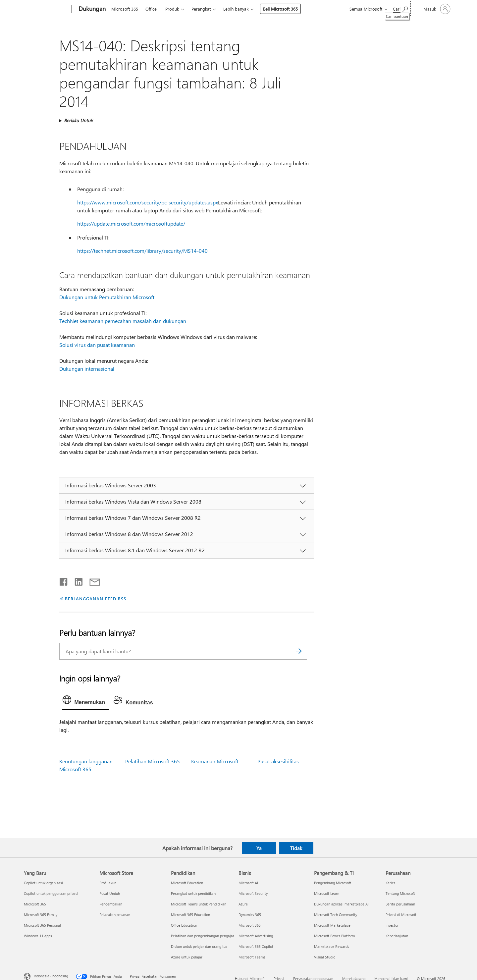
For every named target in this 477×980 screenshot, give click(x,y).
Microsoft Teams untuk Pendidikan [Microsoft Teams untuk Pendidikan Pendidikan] (199, 904)
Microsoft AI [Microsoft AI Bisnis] (248, 883)
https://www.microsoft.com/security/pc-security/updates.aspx (148, 202)
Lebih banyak (236, 9)
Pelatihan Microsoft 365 (153, 761)
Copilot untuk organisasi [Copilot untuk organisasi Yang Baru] (43, 883)
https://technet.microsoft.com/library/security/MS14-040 (142, 251)
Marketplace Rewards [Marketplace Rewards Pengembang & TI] (332, 946)
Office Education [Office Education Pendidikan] (184, 925)
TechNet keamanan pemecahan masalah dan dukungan (123, 321)
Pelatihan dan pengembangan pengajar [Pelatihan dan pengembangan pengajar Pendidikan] (203, 936)
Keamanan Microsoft (215, 761)
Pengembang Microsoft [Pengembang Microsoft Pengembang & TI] (333, 883)
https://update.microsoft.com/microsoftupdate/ (131, 223)
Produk (172, 9)
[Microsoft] (47, 9)
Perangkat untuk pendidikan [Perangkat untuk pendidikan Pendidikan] (193, 893)
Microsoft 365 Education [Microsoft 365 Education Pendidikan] (190, 915)
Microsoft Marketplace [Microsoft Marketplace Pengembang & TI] (332, 925)
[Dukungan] (91, 9)
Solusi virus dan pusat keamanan (97, 345)
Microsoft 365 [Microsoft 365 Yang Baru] (35, 904)
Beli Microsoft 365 (280, 9)
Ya (259, 848)
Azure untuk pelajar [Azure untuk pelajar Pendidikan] (187, 957)
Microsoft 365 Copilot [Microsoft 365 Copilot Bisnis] (256, 946)
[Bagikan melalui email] (92, 580)
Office (151, 9)
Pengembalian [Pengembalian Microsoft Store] (111, 904)
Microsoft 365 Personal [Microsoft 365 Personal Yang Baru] (42, 925)
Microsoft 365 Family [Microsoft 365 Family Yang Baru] (41, 915)
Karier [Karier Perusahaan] (390, 883)
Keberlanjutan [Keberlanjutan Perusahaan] (397, 936)
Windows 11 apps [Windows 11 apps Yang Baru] (38, 936)
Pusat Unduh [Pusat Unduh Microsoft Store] (110, 893)
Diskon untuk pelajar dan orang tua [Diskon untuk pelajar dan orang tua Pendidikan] (199, 946)
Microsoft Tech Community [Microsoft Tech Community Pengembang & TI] (336, 915)
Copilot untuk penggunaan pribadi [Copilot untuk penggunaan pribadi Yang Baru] (51, 893)
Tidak (296, 848)
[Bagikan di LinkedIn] (76, 580)
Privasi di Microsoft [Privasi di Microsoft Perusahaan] (401, 915)
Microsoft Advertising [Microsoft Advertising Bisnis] (256, 936)
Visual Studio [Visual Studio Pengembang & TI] (325, 957)
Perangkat (201, 9)
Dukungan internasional (87, 369)
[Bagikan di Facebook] (64, 580)
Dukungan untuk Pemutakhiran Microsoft (107, 297)
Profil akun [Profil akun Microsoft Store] (108, 883)
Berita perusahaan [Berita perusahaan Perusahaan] (400, 904)
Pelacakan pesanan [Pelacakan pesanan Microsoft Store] (115, 915)
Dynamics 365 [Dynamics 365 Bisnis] (250, 915)
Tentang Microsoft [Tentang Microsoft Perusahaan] (400, 893)
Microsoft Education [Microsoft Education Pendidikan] (187, 883)
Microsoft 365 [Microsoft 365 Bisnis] (250, 925)
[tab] (85, 701)
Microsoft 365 (125, 9)
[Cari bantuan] (400, 8)
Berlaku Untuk (78, 120)
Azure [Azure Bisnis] (243, 904)
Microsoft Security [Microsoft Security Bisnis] (253, 893)
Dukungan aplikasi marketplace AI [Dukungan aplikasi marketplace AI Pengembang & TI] (341, 904)
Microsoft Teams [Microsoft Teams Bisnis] (252, 957)
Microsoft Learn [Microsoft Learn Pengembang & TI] (327, 893)
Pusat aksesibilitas (278, 761)
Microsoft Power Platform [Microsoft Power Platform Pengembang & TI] (334, 936)
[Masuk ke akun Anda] (436, 9)
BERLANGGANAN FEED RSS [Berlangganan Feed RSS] (95, 599)
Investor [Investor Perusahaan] (392, 925)
